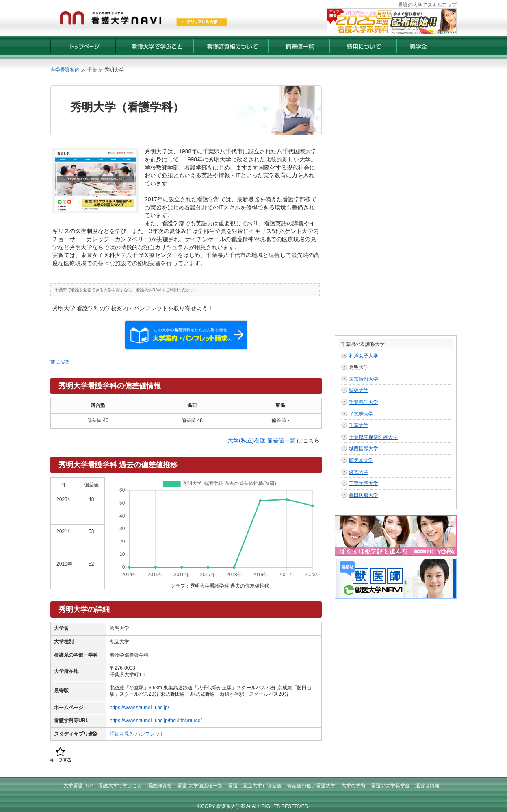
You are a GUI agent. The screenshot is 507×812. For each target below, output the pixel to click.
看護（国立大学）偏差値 (255, 786)
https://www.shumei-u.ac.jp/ (139, 708)
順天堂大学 (361, 460)
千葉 (92, 70)
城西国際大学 (364, 448)
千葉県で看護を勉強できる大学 (83, 290)
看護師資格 (160, 786)
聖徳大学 (359, 390)
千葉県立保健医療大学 (373, 437)
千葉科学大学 (364, 402)
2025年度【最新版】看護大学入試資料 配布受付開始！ (392, 21)
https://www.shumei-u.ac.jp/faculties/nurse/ (156, 721)
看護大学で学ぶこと (120, 786)
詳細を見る (122, 734)
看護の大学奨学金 (390, 786)
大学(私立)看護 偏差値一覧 (261, 440)
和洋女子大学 (364, 356)
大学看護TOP (78, 786)
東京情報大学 (364, 379)
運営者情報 (427, 786)
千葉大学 (359, 425)
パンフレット (150, 734)
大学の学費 (353, 786)
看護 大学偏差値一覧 (200, 786)
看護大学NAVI (149, 290)
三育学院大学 (364, 483)
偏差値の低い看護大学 (311, 786)
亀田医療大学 (364, 495)
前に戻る (60, 362)
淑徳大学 (359, 472)
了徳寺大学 (361, 414)
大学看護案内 (65, 70)
